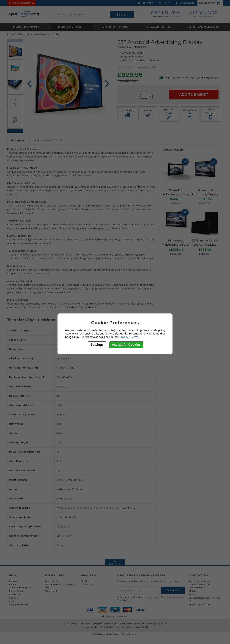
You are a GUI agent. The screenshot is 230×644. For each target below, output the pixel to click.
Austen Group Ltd (129, 634)
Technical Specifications (49, 140)
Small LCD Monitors (159, 27)
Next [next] (15, 131)
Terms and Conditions (20, 588)
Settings (97, 345)
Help (164, 3)
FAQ (47, 588)
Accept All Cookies (126, 345)
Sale (20, 34)
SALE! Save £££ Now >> (22, 3)
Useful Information (19, 605)
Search (122, 15)
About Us (86, 581)
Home (10, 34)
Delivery (145, 3)
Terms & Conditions (170, 597)
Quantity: (144, 90)
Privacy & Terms (129, 337)
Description (18, 140)
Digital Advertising (71, 27)
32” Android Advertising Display (43, 34)
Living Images (52, 581)
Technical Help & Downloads (60, 584)
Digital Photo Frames (27, 27)
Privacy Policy (16, 591)
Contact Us (15, 594)
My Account (185, 3)
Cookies (13, 598)
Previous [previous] (15, 41)
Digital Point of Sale (115, 27)
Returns (13, 584)
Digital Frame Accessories (203, 27)
